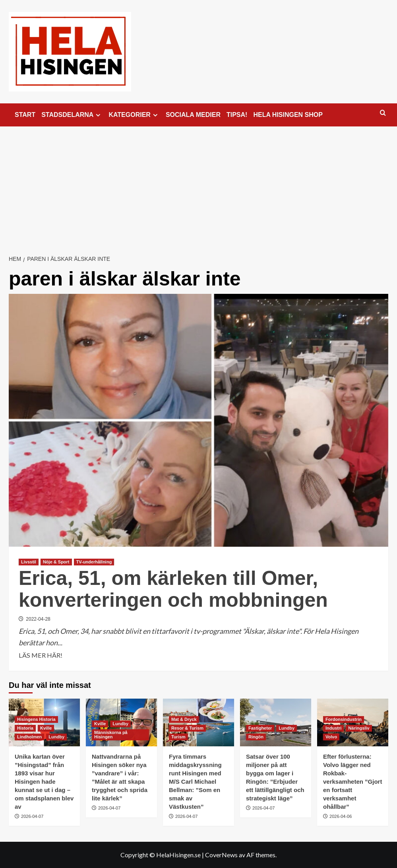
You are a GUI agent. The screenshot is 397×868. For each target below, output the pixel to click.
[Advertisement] (198, 186)
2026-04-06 (341, 816)
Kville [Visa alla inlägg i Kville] (46, 728)
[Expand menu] (98, 115)
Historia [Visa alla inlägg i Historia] (25, 728)
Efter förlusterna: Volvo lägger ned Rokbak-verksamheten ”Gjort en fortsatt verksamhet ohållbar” (352, 782)
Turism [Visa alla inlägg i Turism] (178, 737)
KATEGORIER (134, 115)
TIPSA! (237, 115)
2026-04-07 (32, 816)
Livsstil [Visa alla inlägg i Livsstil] (29, 562)
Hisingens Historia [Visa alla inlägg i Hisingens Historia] (36, 719)
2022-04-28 (38, 619)
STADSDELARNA (72, 115)
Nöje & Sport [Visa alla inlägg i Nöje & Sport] (56, 562)
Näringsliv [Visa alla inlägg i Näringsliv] (359, 728)
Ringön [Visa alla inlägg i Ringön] (256, 737)
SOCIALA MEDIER (193, 115)
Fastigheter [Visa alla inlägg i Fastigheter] (260, 728)
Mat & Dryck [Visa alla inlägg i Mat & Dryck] (184, 719)
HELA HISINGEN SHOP (288, 115)
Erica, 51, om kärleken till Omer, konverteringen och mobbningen (173, 589)
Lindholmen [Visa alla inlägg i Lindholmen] (29, 737)
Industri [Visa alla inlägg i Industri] (333, 728)
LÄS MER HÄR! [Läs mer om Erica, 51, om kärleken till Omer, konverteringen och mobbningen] (41, 655)
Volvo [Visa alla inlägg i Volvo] (331, 737)
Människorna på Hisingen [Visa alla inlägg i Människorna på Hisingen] (111, 735)
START (25, 115)
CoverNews (221, 855)
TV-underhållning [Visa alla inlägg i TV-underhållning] (94, 562)
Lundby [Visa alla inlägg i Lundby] (56, 737)
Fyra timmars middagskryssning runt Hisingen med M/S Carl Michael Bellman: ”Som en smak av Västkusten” (195, 782)
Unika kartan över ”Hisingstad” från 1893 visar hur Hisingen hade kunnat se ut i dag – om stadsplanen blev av (44, 782)
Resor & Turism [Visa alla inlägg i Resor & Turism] (187, 728)
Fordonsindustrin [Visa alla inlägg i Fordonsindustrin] (344, 719)
